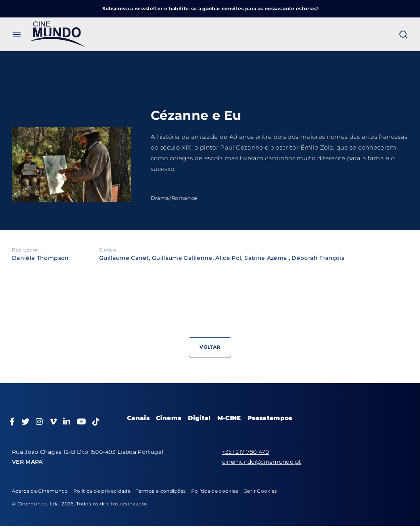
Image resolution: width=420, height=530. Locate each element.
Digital (199, 418)
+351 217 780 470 (246, 452)
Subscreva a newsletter (133, 9)
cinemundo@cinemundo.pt (262, 462)
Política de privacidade (102, 491)
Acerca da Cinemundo (40, 491)
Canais (138, 418)
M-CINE (229, 418)
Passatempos (270, 418)
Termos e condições (161, 491)
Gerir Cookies (260, 491)
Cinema (169, 418)
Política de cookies (215, 491)
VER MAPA (27, 462)
